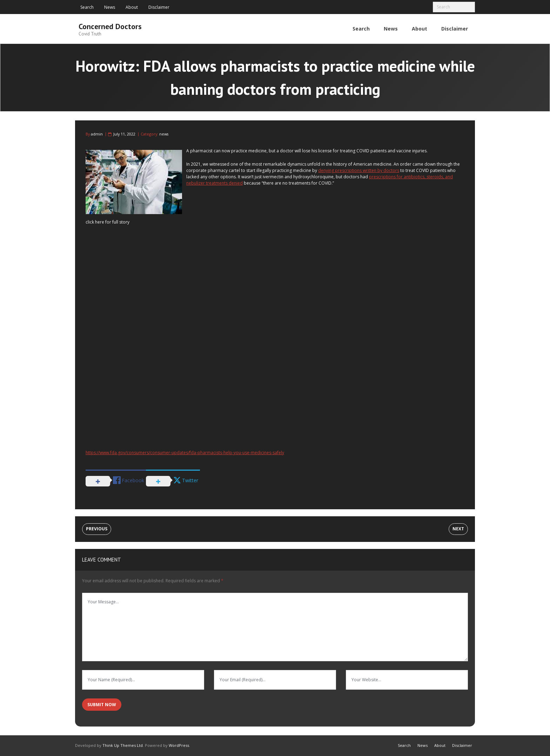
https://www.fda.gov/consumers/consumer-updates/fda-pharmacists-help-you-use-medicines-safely (185, 453)
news (164, 134)
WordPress (179, 745)
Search (87, 7)
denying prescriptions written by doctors (359, 170)
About (132, 7)
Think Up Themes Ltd (123, 745)
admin (97, 134)
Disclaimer (159, 7)
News (110, 7)
